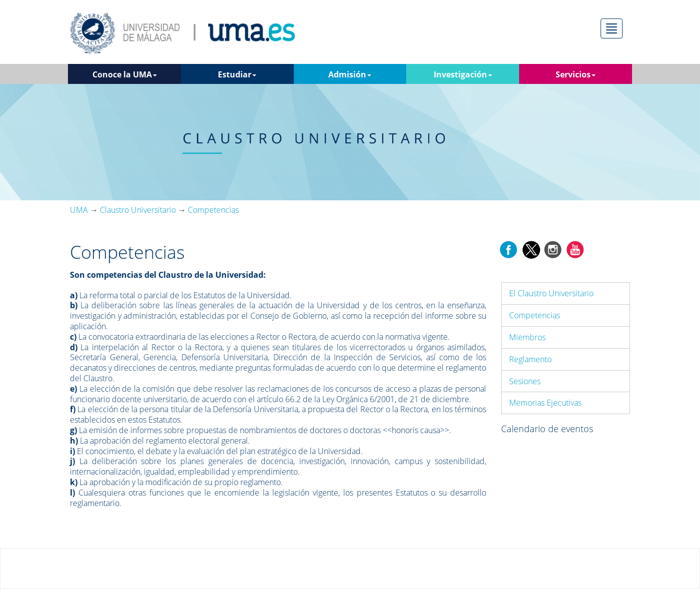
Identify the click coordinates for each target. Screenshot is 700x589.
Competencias (535, 315)
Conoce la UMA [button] (125, 74)
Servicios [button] (576, 74)
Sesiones (525, 381)
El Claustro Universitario (551, 293)
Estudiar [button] (237, 74)
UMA (79, 210)
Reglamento (530, 359)
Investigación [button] (463, 74)
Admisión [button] (350, 74)
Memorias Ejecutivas (545, 403)
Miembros (527, 337)
